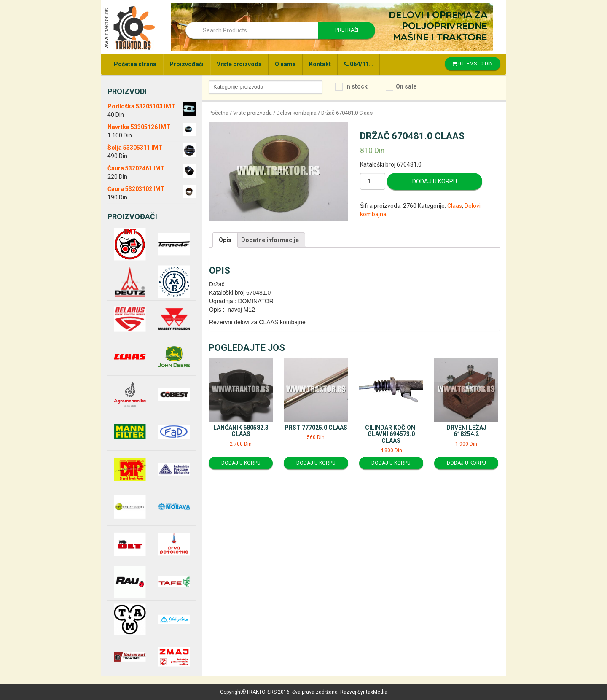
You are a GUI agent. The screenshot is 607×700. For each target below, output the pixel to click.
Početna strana (135, 64)
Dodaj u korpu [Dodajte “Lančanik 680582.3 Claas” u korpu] (241, 463)
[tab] (225, 240)
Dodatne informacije (270, 240)
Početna (219, 113)
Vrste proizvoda (239, 64)
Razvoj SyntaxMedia (364, 692)
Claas (455, 206)
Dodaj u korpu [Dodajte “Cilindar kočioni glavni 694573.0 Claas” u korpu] (391, 463)
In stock (356, 86)
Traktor (129, 27)
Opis (225, 240)
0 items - (473, 64)
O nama (285, 64)
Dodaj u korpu (435, 181)
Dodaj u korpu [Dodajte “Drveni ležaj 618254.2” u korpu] (466, 463)
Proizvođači (187, 64)
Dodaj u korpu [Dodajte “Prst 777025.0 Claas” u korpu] (316, 463)
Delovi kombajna (297, 113)
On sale (406, 86)
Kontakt (320, 64)
